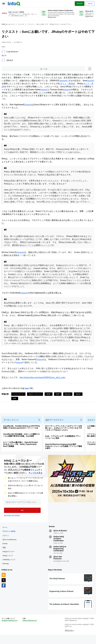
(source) (68, 81)
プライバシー (69, 639)
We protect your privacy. (12, 521)
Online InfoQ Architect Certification (59, 545)
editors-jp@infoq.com (30, 629)
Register (79, 3)
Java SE (79, 397)
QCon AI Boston (60, 537)
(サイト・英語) (79, 84)
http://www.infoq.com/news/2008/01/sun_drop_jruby (43, 381)
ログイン (7, 542)
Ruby (59, 397)
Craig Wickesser (13, 51)
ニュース (22, 24)
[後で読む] (18, 69)
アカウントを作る (10, 538)
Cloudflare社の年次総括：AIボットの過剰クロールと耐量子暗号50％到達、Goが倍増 (22, 440)
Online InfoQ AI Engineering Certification (60, 555)
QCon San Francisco (58, 564)
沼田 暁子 (11, 60)
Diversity (6, 570)
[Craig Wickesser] (4, 51)
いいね (9, 69)
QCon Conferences (10, 546)
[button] (21, 516)
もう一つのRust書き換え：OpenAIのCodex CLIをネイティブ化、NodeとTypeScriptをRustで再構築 (21, 449)
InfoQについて (9, 562)
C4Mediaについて (10, 566)
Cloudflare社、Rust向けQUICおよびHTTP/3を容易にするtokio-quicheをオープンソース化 (22, 432)
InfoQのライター (9, 558)
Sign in (89, 3)
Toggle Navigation (5, 3)
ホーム (6, 534)
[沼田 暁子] (4, 60)
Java (28, 391)
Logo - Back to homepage (15, 3)
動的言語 (69, 397)
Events (6, 550)
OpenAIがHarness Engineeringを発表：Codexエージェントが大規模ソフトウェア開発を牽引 (64, 451)
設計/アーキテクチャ (36, 397)
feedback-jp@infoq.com (10, 629)
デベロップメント (19, 397)
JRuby (49, 397)
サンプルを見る (35, 479)
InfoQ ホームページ (9, 24)
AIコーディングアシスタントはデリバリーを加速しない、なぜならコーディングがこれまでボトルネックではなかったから (64, 433)
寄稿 (5, 554)
